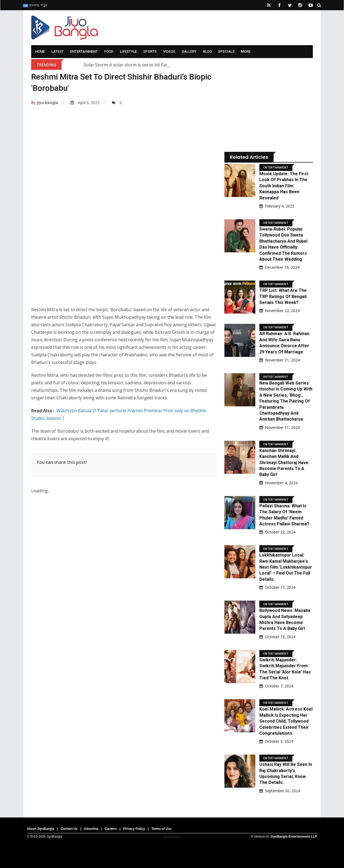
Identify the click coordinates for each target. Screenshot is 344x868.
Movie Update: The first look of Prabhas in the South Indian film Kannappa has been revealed (284, 186)
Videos (169, 51)
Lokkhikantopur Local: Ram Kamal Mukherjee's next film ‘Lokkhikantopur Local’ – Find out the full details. (286, 567)
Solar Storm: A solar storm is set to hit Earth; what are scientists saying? (156, 65)
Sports (150, 51)
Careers (111, 829)
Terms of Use (161, 829)
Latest (58, 51)
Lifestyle (128, 51)
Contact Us (69, 829)
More (246, 51)
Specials (226, 51)
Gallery (189, 51)
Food (109, 51)
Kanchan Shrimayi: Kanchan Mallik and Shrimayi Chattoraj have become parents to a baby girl (284, 463)
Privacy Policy (134, 829)
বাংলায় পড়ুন (35, 5)
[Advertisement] (124, 165)
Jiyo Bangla (45, 103)
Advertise (91, 829)
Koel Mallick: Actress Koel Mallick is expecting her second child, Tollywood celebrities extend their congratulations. (286, 721)
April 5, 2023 (85, 103)
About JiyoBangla (41, 829)
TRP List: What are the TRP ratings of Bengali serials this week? (283, 296)
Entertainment (84, 51)
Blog (207, 51)
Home (40, 51)
